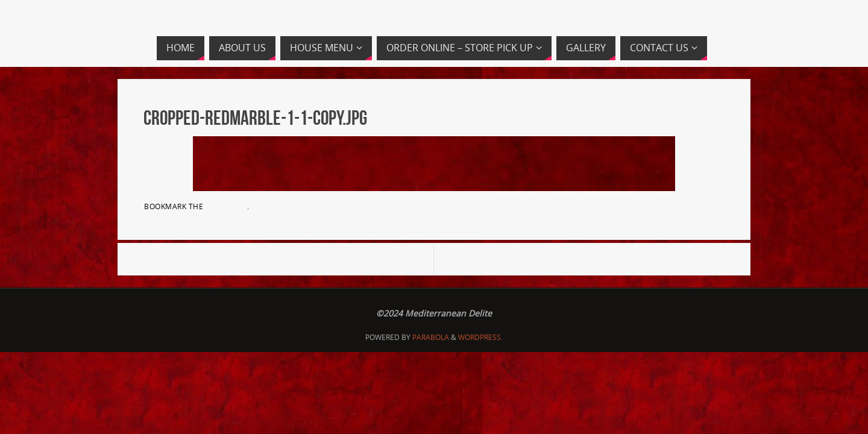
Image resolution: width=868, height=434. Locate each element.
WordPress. (480, 337)
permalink (227, 206)
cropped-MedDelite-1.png (672, 259)
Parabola (431, 337)
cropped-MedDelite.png (192, 259)
